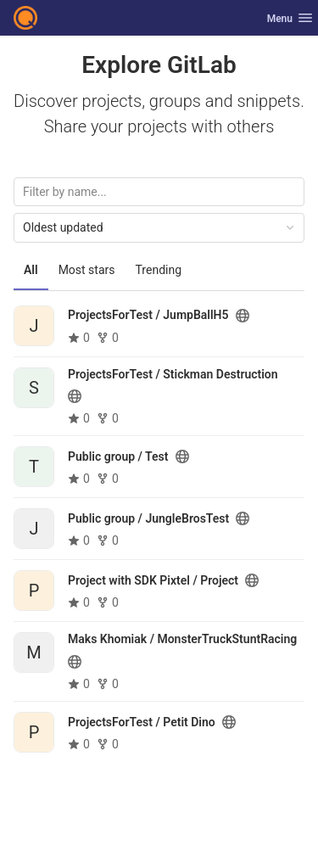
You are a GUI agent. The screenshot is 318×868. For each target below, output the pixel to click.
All (31, 270)
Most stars (87, 270)
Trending (159, 270)
